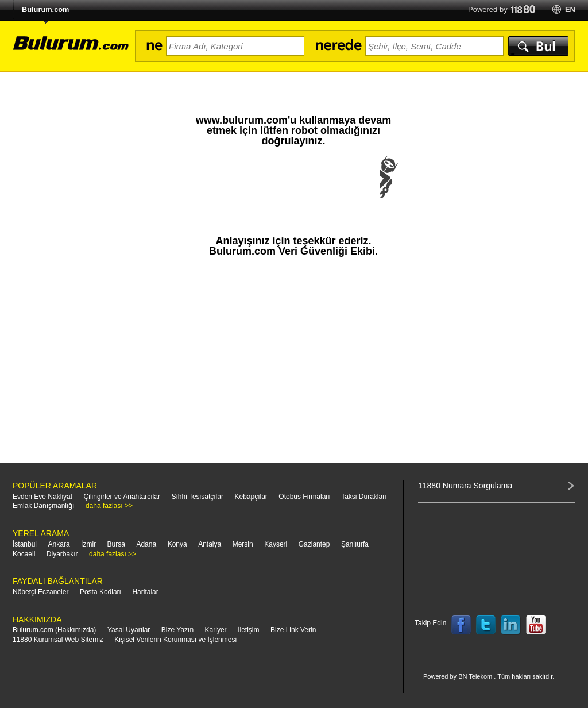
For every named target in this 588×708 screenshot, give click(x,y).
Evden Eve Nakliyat (42, 497)
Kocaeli (24, 554)
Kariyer (216, 630)
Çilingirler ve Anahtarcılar (122, 497)
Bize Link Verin (293, 630)
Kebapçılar (251, 497)
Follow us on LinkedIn (511, 625)
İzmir (88, 544)
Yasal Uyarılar (129, 630)
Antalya (210, 544)
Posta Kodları (100, 592)
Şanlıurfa (355, 544)
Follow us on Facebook (461, 625)
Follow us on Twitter (486, 625)
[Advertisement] (293, 365)
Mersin (243, 544)
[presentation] (293, 188)
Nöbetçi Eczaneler (40, 592)
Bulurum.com (45, 9)
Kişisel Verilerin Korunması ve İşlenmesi (175, 640)
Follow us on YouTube (536, 625)
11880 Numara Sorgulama (465, 486)
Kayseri (276, 544)
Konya (177, 544)
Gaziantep (314, 544)
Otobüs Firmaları (304, 497)
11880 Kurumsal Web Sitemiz (58, 640)
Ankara (59, 544)
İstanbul (25, 544)
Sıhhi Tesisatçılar (197, 497)
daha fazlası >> (109, 506)
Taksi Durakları (364, 497)
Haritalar (145, 592)
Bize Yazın (177, 630)
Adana (146, 544)
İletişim (248, 630)
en (570, 9)
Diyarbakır (62, 554)
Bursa (116, 544)
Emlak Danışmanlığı (43, 506)
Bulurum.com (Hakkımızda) (54, 630)
